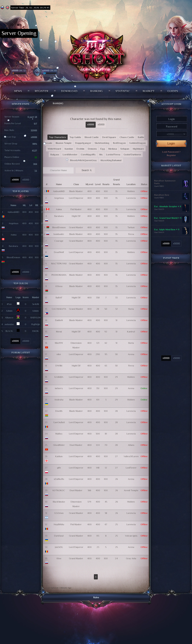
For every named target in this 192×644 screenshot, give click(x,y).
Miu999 (59, 343)
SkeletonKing (102, 143)
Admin (9, 311)
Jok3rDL (59, 547)
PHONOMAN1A (59, 275)
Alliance (9, 318)
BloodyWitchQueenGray (83, 160)
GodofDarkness (132, 154)
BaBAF (59, 298)
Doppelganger (83, 143)
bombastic (59, 234)
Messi (59, 332)
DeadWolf (59, 252)
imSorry (59, 388)
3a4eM (36, 304)
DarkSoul (59, 536)
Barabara (13, 246)
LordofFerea (113, 154)
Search (87, 170)
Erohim (80, 149)
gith (59, 468)
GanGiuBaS (59, 422)
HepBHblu (59, 524)
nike (59, 354)
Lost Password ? (171, 152)
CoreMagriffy (88, 154)
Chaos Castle (127, 137)
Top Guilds (75, 137)
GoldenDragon (137, 143)
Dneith (59, 411)
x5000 (26, 180)
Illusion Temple (64, 143)
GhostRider (59, 445)
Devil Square (109, 137)
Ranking (96, 91)
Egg (103, 149)
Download (69, 91)
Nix (101, 154)
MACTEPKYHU (59, 264)
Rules (96, 597)
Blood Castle (92, 137)
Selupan (125, 149)
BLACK (9, 331)
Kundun (69, 149)
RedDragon (119, 143)
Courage (59, 241)
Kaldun (59, 456)
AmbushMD (13, 212)
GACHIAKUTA (59, 309)
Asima (14, 235)
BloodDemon (13, 257)
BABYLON (36, 318)
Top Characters (58, 137)
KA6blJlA (59, 377)
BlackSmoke (59, 502)
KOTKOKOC (59, 490)
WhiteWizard (54, 149)
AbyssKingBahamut (111, 160)
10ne (59, 558)
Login (171, 144)
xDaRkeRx (59, 479)
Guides (173, 91)
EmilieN (59, 320)
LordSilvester (70, 154)
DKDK (36, 331)
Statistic (123, 91)
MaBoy (59, 434)
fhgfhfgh (36, 324)
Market (149, 91)
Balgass (55, 154)
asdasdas (9, 324)
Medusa (113, 149)
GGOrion (59, 513)
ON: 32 (19, 71)
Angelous (13, 223)
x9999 (15, 180)
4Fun (9, 304)
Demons (92, 149)
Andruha (59, 400)
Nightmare (138, 149)
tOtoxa (59, 286)
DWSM (59, 366)
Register (41, 91)
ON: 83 (50, 71)
